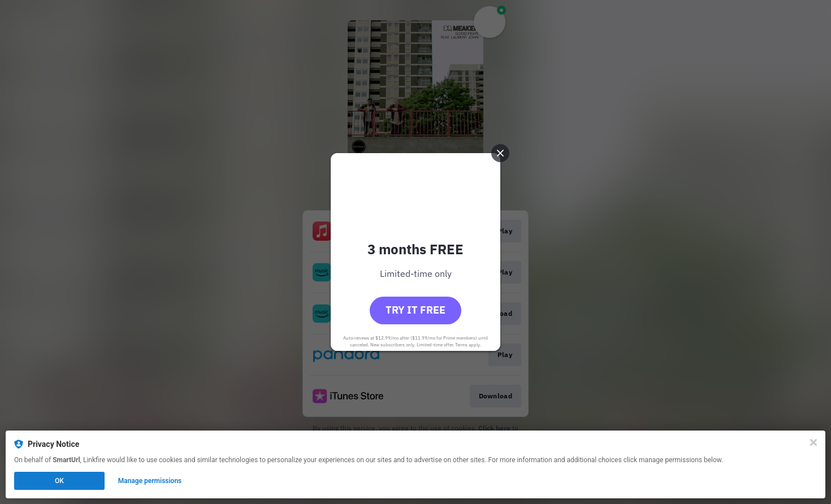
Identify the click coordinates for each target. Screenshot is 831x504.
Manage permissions (150, 481)
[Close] (813, 442)
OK (59, 481)
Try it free (415, 310)
